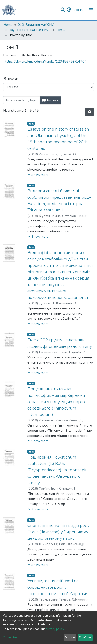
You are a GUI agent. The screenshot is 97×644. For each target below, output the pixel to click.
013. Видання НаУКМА (36, 25)
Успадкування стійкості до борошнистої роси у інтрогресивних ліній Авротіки (57, 587)
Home (8, 25)
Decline (70, 638)
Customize (10, 638)
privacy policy (55, 629)
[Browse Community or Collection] (48, 87)
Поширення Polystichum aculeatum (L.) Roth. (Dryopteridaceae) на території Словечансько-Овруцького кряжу (57, 470)
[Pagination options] (89, 112)
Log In (78, 10)
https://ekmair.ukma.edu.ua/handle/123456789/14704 (46, 62)
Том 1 (61, 30)
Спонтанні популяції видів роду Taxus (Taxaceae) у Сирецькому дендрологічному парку (58, 532)
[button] (69, 10)
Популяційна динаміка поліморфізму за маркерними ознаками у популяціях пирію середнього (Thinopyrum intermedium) (56, 402)
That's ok (85, 638)
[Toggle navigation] (91, 10)
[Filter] (21, 100)
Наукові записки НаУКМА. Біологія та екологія (30, 30)
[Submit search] (63, 10)
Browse (51, 100)
